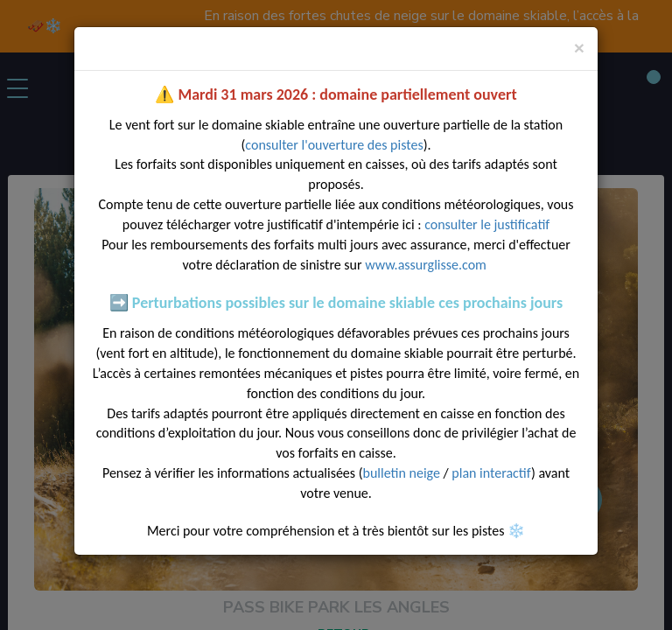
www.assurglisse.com (427, 265)
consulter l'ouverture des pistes (334, 145)
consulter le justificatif (487, 224)
